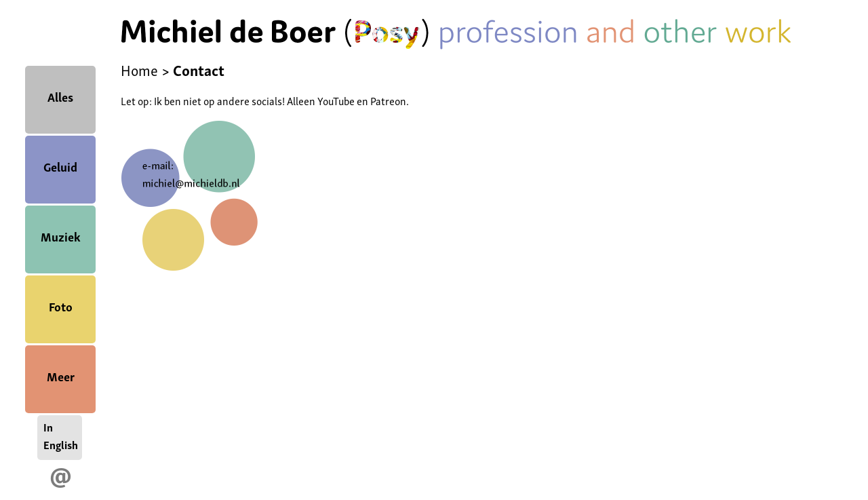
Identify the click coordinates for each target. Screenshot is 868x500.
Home (139, 69)
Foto (61, 306)
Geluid (60, 166)
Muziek (61, 236)
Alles (60, 96)
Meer (61, 376)
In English (61, 436)
